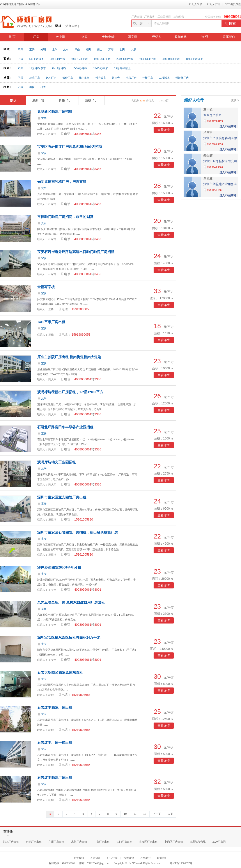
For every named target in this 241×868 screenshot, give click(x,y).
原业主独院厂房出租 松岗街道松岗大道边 (69, 357)
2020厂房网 (219, 842)
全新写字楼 (46, 287)
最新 (39, 99)
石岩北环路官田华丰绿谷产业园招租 (65, 427)
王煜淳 (52, 520)
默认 (13, 100)
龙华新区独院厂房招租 (55, 112)
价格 (65, 99)
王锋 (51, 309)
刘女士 (52, 590)
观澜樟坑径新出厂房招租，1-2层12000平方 (70, 392)
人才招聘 (95, 858)
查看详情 (164, 130)
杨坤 (51, 695)
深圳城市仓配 (198, 842)
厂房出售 (149, 17)
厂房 (36, 37)
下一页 (157, 814)
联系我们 (229, 37)
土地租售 (179, 17)
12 (145, 814)
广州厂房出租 (56, 842)
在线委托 (146, 858)
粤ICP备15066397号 (181, 863)
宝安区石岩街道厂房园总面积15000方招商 (70, 147)
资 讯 (205, 37)
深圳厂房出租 (11, 842)
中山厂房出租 (102, 842)
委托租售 (181, 37)
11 (135, 814)
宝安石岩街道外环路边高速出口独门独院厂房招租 (76, 252)
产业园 (60, 37)
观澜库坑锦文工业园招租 (57, 462)
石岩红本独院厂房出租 (55, 708)
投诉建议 (129, 858)
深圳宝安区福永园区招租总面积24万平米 (69, 637)
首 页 (12, 37)
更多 (234, 100)
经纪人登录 (196, 4)
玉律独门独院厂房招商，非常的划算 (65, 217)
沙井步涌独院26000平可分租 (59, 567)
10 (125, 814)
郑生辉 (208, 156)
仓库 (84, 37)
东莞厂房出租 (34, 842)
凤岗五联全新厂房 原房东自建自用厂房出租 (71, 602)
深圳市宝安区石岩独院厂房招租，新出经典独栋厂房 (78, 532)
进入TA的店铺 (228, 126)
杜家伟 (52, 134)
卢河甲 (208, 133)
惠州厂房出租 (79, 842)
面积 (91, 99)
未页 (170, 814)
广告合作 (112, 858)
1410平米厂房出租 (51, 322)
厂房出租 (137, 17)
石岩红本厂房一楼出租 (55, 743)
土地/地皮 (108, 37)
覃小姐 (208, 110)
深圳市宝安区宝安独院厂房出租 (62, 497)
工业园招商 (164, 17)
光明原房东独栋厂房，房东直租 (62, 182)
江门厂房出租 (124, 842)
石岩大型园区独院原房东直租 (60, 672)
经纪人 (157, 37)
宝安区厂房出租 (148, 842)
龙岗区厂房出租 (174, 842)
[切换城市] (72, 26)
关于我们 (79, 858)
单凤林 (208, 179)
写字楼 (133, 37)
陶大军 (52, 379)
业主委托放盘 (233, 4)
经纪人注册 (214, 4)
